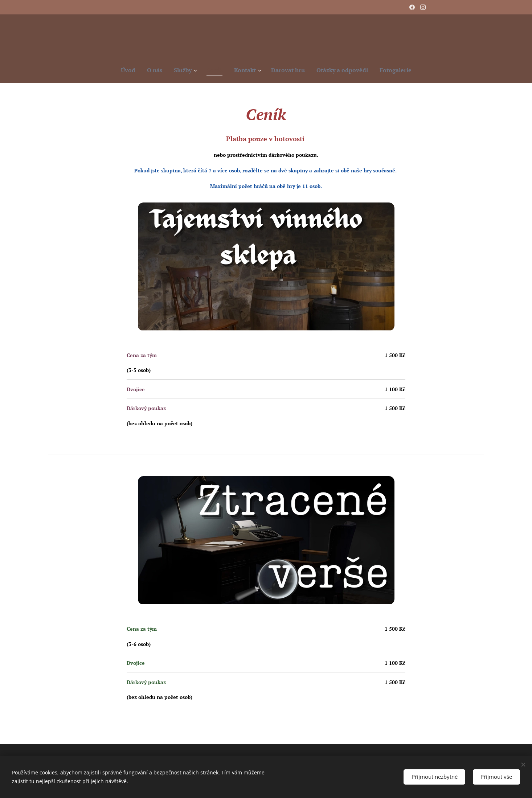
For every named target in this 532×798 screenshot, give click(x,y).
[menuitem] (122, 70)
